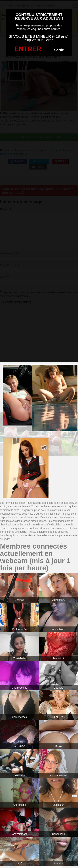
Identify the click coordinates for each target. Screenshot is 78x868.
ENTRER (28, 49)
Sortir (59, 50)
